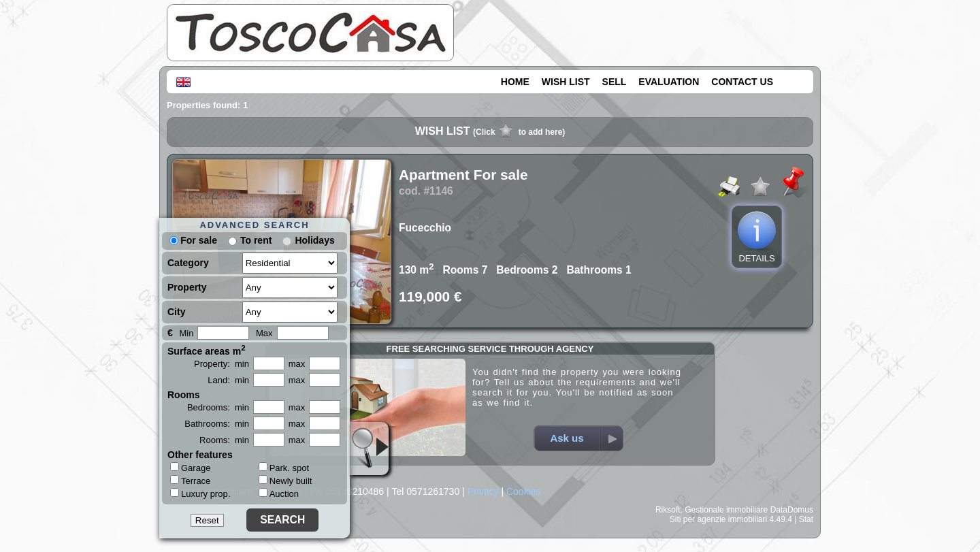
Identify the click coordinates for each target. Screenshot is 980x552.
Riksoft (668, 510)
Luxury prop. (200, 493)
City (176, 312)
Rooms (183, 395)
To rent (256, 240)
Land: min (228, 380)
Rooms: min (224, 440)
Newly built (285, 481)
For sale (193, 240)
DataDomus (792, 510)
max (297, 364)
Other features (200, 455)
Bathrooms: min (217, 424)
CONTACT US (742, 82)
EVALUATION (669, 82)
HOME (515, 82)
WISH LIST (566, 82)
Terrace (190, 481)
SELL (615, 82)
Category (188, 263)
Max (264, 333)
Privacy (483, 491)
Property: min (222, 364)
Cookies (524, 491)
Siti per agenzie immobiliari (718, 519)
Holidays (314, 240)
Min (186, 333)
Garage (190, 468)
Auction (279, 494)
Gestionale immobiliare (726, 510)
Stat (806, 519)
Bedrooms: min (218, 407)
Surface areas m (207, 350)
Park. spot (284, 468)
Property (187, 287)
